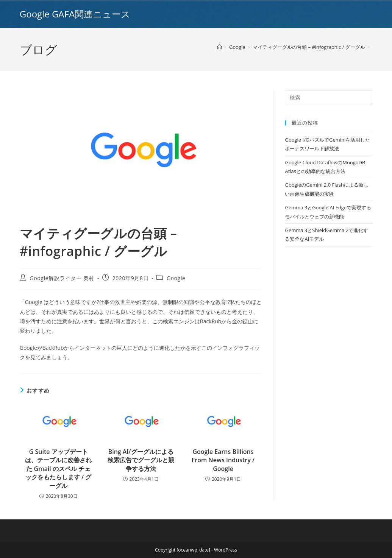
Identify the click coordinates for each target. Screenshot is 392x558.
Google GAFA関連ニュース (75, 14)
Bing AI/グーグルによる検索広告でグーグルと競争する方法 (141, 460)
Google (176, 278)
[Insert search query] (329, 98)
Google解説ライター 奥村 (62, 278)
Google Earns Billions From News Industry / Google (223, 460)
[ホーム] (219, 47)
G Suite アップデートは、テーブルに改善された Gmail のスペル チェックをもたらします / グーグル (58, 469)
